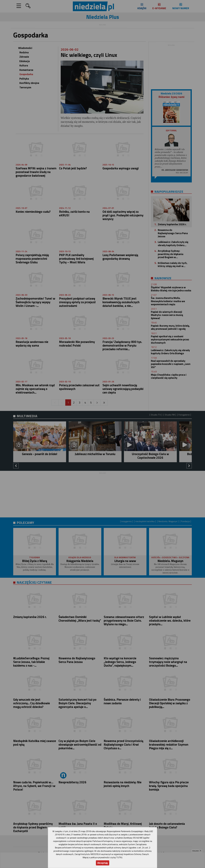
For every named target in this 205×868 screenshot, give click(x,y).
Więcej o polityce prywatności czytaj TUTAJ (102, 857)
